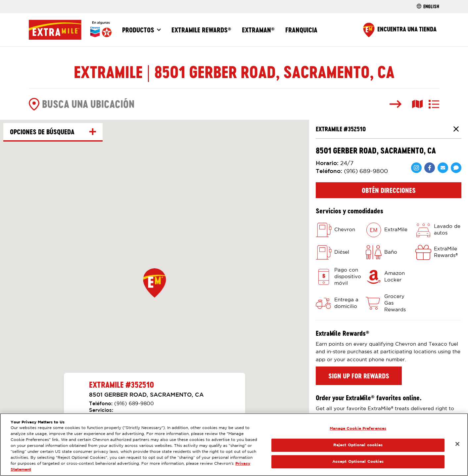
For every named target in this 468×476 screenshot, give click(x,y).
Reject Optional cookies (358, 445)
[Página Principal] (70, 30)
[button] (155, 283)
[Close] (457, 444)
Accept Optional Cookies (358, 462)
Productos (138, 30)
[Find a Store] (400, 30)
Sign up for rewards (359, 376)
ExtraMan (258, 30)
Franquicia (301, 30)
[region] (234, 445)
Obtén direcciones (389, 190)
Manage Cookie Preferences (358, 429)
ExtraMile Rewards (201, 30)
